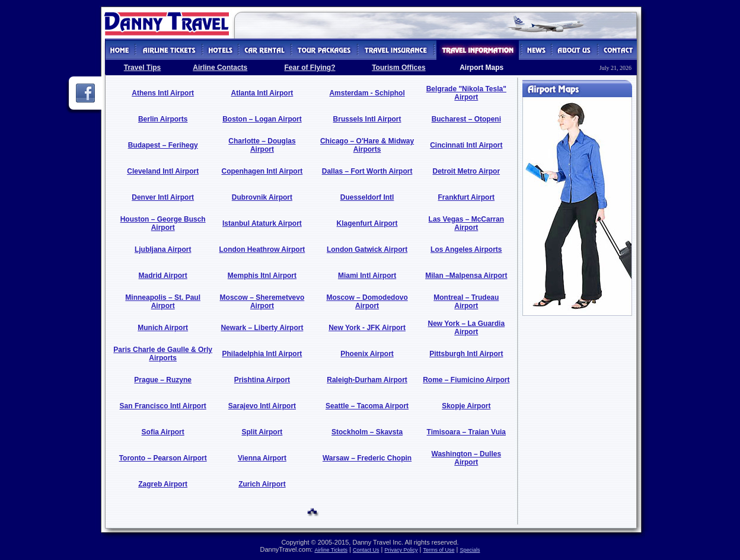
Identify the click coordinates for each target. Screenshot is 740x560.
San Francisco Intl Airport (163, 406)
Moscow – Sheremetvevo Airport (262, 302)
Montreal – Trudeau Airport (466, 302)
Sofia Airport (163, 432)
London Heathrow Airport (262, 249)
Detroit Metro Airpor (467, 171)
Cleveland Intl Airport (163, 171)
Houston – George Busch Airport (163, 223)
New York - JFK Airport (367, 328)
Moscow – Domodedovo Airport (367, 302)
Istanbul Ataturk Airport (262, 223)
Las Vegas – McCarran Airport (466, 223)
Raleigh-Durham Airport (367, 380)
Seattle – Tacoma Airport (367, 406)
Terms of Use (438, 550)
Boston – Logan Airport (262, 119)
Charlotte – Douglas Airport (262, 145)
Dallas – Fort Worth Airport (367, 171)
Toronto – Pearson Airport (163, 458)
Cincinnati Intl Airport (466, 145)
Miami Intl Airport (367, 276)
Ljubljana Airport (163, 249)
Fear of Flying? (310, 68)
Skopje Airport (466, 406)
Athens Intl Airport (163, 93)
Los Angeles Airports (466, 249)
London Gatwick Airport (367, 249)
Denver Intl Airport (163, 197)
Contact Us (366, 550)
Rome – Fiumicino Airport (466, 380)
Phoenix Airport (367, 354)
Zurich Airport (262, 484)
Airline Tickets (331, 550)
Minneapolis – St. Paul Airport (163, 302)
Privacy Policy (401, 550)
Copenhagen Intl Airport (262, 171)
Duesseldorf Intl (367, 197)
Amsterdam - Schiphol (367, 93)
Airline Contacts (220, 68)
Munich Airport (163, 328)
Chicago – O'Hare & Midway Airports (367, 145)
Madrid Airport (163, 276)
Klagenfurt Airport (367, 223)
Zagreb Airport (163, 484)
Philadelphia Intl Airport (262, 354)
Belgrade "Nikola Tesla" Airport (466, 93)
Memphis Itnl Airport (262, 276)
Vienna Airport (262, 458)
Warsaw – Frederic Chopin (367, 458)
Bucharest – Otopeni (466, 119)
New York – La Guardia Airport (467, 328)
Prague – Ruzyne (163, 380)
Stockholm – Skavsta (367, 432)
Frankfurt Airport (467, 197)
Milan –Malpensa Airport (466, 276)
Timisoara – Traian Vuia (466, 432)
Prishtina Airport (262, 380)
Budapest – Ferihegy (163, 145)
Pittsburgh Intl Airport (466, 354)
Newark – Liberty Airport (262, 328)
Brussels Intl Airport (367, 119)
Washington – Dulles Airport (467, 458)
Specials (470, 550)
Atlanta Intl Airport (262, 93)
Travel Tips (142, 68)
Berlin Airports (163, 119)
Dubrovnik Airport (262, 197)
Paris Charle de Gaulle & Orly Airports (163, 354)
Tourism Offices (398, 68)
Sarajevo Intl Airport (262, 406)
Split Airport (262, 432)
